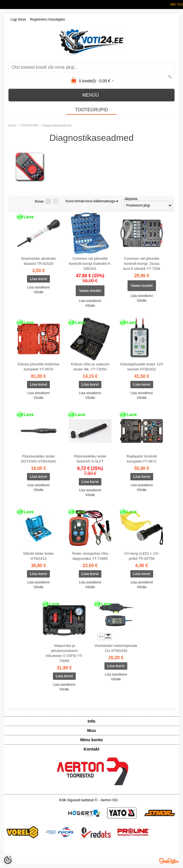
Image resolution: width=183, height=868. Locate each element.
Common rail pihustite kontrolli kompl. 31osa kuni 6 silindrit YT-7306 (142, 264)
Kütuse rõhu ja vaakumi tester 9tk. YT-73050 (90, 367)
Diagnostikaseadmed (57, 125)
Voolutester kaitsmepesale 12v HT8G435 (116, 648)
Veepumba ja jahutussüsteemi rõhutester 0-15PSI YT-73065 (64, 653)
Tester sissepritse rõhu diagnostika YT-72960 (90, 556)
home (12, 125)
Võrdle (38, 292)
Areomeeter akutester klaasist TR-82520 (38, 261)
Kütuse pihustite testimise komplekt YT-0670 (38, 367)
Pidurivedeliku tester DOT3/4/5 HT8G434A (38, 459)
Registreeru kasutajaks (47, 19)
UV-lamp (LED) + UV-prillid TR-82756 (142, 556)
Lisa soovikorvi (38, 287)
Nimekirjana (48, 201)
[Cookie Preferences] (8, 860)
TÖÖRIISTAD (29, 125)
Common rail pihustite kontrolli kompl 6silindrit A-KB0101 (90, 264)
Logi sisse (18, 19)
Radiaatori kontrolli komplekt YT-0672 (142, 459)
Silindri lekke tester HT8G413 (38, 556)
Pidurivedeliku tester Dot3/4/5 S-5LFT (90, 459)
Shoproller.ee (169, 861)
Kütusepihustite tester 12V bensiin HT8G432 (142, 367)
